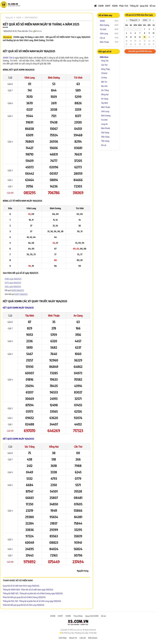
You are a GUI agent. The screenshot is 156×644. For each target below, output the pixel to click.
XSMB (101, 6)
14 (140, 37)
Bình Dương (54, 78)
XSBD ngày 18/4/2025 (13, 279)
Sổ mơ (152, 6)
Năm (140, 25)
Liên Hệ (83, 638)
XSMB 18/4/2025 (18, 290)
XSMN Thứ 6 (8, 58)
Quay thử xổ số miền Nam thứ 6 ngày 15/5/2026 (21, 586)
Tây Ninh (30, 315)
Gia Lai (102, 38)
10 (154, 33)
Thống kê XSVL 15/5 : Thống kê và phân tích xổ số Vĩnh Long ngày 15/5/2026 (32, 601)
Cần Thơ (78, 447)
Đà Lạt (104, 145)
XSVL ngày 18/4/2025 (13, 286)
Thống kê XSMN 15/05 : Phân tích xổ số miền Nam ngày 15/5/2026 (28, 590)
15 (145, 37)
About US (73, 638)
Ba (131, 25)
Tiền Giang (105, 141)
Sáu (145, 25)
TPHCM (104, 73)
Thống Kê (134, 6)
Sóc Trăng (30, 447)
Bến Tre (104, 82)
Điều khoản (93, 638)
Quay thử (144, 6)
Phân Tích (124, 6)
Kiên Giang (105, 137)
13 (135, 37)
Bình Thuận (54, 315)
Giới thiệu (63, 638)
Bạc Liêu (104, 86)
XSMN (115, 6)
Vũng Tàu (105, 61)
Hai (127, 25)
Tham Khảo (78, 616)
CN (154, 25)
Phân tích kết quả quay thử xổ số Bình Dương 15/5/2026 (24, 597)
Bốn (135, 25)
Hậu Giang (105, 132)
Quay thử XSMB (92, 616)
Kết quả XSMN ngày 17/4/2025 (18, 308)
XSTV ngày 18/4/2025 (13, 283)
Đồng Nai (54, 447)
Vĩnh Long (30, 78)
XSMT (108, 6)
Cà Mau (104, 78)
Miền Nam (104, 57)
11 (126, 37)
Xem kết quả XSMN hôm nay (140, 51)
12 (131, 37)
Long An (104, 124)
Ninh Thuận (104, 42)
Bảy (149, 25)
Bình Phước (106, 128)
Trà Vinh (78, 78)
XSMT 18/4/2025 (21, 294)
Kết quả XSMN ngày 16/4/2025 (18, 439)
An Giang (78, 315)
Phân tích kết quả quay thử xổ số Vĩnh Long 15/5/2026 (24, 605)
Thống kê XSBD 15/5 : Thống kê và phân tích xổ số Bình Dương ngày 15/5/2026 (33, 593)
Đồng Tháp (105, 69)
